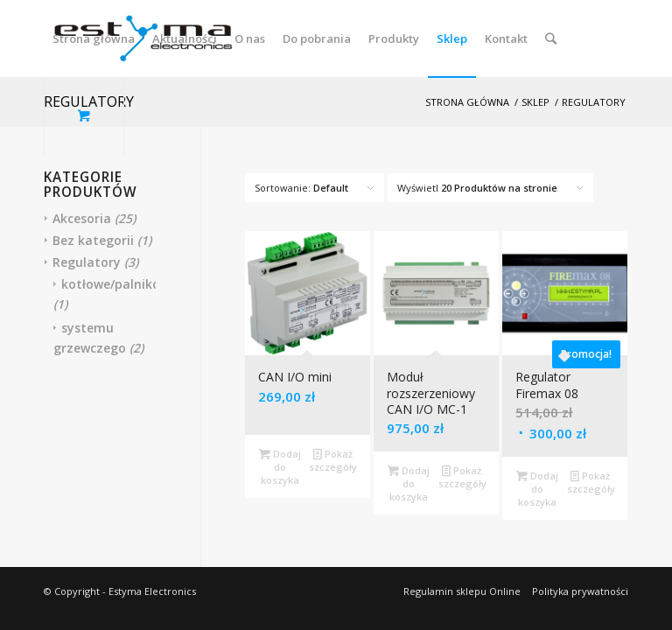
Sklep (535, 102)
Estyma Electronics (152, 591)
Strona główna (467, 102)
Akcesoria (82, 218)
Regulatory (87, 262)
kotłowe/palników (115, 284)
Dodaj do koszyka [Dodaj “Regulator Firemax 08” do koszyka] (537, 488)
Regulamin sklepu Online (462, 591)
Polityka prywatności (580, 591)
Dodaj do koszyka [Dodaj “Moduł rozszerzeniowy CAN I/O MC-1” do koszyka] (409, 483)
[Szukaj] (551, 38)
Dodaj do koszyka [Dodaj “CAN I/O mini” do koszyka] (280, 466)
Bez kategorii (93, 240)
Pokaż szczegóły (333, 459)
